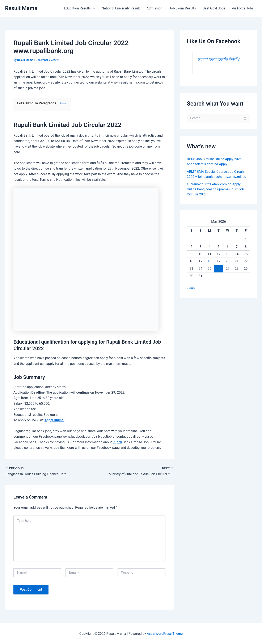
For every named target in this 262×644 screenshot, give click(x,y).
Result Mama (21, 8)
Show (63, 103)
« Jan (191, 288)
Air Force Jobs (243, 8)
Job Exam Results (183, 8)
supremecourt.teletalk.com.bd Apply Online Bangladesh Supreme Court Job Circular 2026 (216, 189)
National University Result (121, 8)
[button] (93, 8)
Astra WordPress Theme (165, 633)
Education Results (79, 8)
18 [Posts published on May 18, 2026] (210, 261)
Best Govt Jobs (214, 8)
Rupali (117, 442)
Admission (155, 8)
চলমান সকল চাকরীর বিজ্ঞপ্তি (219, 59)
